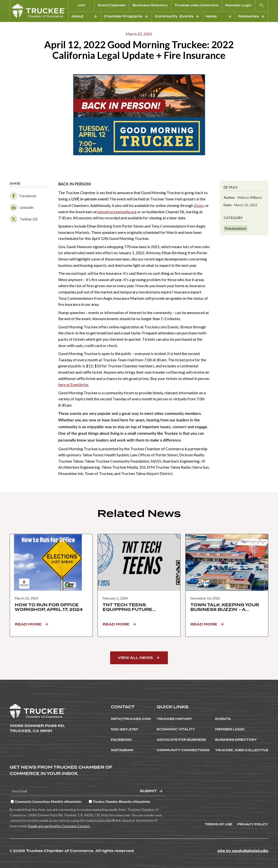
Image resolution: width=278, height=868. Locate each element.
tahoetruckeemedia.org (117, 212)
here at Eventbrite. (74, 384)
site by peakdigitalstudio (243, 851)
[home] (39, 11)
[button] (262, 6)
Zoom (199, 205)
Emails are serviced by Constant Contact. (59, 826)
